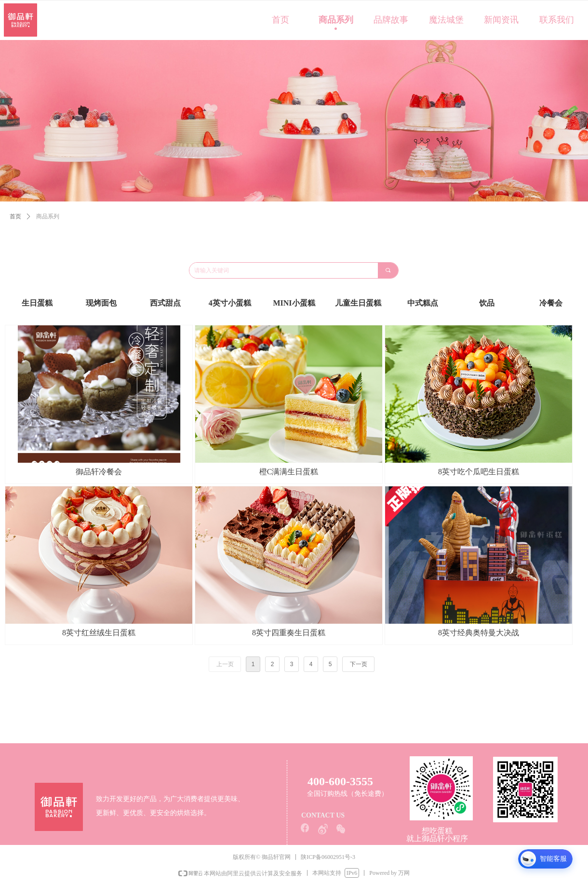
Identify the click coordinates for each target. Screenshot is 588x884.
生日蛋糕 (37, 303)
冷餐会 (551, 303)
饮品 (487, 303)
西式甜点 (165, 303)
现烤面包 (101, 303)
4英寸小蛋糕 (230, 303)
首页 (15, 216)
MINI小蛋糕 (294, 303)
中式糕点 (423, 303)
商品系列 (48, 216)
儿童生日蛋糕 (358, 303)
